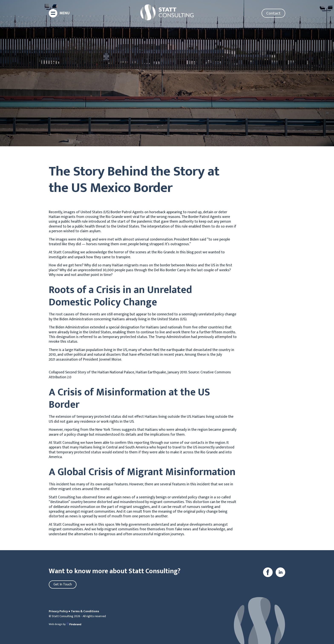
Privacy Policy (58, 611)
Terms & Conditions (85, 611)
